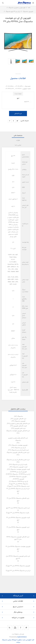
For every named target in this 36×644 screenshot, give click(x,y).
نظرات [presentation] (18, 140)
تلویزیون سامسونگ (20, 421)
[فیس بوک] (21, 628)
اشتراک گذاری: (24, 121)
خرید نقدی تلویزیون (20, 428)
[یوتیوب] (15, 628)
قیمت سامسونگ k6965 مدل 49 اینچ (18, 513)
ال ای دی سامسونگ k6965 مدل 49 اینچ (19, 571)
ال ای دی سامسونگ (20, 448)
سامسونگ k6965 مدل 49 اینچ (19, 484)
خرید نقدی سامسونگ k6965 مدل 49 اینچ (18, 508)
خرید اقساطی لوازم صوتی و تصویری (20, 424)
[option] (31, 64)
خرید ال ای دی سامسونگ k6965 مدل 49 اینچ (18, 490)
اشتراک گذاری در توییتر (17, 121)
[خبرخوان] (10, 628)
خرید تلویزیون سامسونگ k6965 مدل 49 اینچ (18, 528)
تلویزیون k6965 (20, 479)
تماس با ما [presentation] (18, 145)
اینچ (18, 98)
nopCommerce (22, 637)
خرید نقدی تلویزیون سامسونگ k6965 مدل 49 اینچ (18, 557)
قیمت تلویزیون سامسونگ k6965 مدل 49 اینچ (18, 519)
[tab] (18, 136)
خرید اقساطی (18, 114)
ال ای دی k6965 (26, 474)
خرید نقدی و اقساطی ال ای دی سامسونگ (18, 460)
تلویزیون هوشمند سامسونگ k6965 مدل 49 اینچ (18, 548)
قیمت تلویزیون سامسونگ (20, 467)
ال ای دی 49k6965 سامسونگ (19, 481)
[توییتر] (26, 628)
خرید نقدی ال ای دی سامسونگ (20, 450)
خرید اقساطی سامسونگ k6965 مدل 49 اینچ (18, 500)
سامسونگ (20, 416)
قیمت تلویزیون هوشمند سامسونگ (20, 469)
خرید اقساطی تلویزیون (20, 419)
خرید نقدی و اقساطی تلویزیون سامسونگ (18, 452)
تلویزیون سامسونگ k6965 (19, 477)
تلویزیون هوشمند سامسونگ (20, 445)
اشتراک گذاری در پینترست (10, 121)
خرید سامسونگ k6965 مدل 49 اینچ (19, 486)
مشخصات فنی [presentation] (18, 136)
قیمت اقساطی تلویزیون (20, 426)
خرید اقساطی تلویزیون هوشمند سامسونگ (18, 431)
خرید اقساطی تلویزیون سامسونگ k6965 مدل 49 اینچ (18, 538)
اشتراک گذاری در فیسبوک (13, 121)
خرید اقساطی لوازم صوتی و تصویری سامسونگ (18, 439)
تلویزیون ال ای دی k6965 (20, 472)
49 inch (27, 102)
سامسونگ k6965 (13, 474)
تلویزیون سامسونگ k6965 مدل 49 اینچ (19, 566)
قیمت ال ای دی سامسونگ (20, 465)
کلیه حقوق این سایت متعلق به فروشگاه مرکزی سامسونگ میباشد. (18, 641)
